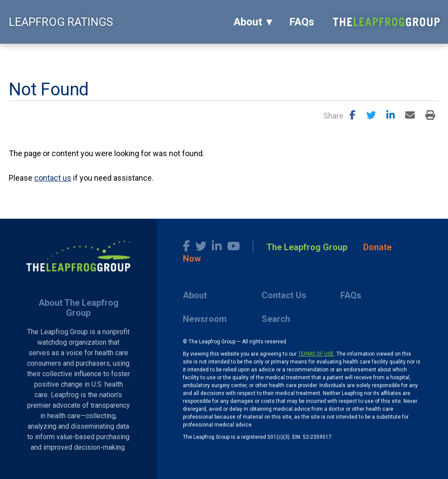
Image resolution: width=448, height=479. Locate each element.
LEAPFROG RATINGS (61, 22)
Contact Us (284, 295)
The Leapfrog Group (307, 247)
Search (276, 319)
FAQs (302, 22)
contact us (53, 178)
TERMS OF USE (316, 354)
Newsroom (205, 319)
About (248, 22)
